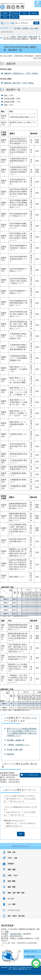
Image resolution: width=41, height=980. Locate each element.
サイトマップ (31, 951)
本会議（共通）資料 (15, 750)
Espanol (34, 13)
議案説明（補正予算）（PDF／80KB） (19, 83)
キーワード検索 (8, 22)
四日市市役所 (13, 6)
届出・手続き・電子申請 (16, 916)
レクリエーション (14, 910)
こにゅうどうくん (7, 31)
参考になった (12, 823)
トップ (6, 37)
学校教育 (11, 864)
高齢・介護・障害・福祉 (16, 893)
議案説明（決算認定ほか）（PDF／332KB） (22, 73)
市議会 (13, 37)
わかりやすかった (13, 812)
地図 (7, 932)
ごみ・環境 (11, 904)
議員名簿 (10, 754)
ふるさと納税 (34, 28)
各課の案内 (31, 957)
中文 (24, 13)
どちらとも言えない (28, 823)
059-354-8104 (16, 934)
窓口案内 (18, 28)
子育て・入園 (12, 858)
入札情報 (25, 28)
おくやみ (11, 899)
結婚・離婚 (11, 881)
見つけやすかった (13, 799)
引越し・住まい (13, 875)
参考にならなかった (14, 826)
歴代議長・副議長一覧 (16, 740)
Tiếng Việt (15, 17)
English (5, 13)
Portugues (15, 13)
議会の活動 (22, 37)
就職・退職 (11, 870)
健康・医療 (11, 887)
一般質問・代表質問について (18, 745)
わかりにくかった (17, 815)
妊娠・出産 (11, 852)
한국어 (5, 17)
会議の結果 (33, 37)
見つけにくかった (17, 801)
